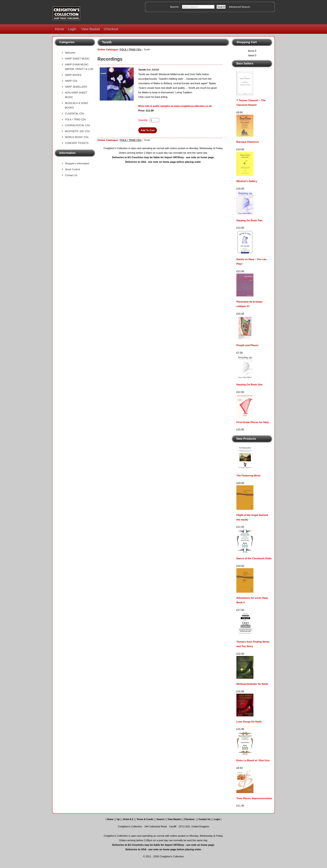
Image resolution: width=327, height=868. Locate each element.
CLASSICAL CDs (75, 113)
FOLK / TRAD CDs (75, 119)
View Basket (91, 29)
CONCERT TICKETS (77, 143)
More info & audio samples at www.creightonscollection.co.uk (175, 106)
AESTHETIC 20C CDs (77, 131)
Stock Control (72, 169)
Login (72, 29)
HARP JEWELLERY (76, 87)
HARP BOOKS (73, 75)
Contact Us (71, 175)
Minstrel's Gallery (247, 181)
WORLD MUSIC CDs (77, 137)
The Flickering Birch (248, 476)
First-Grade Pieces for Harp (253, 422)
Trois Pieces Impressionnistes (254, 798)
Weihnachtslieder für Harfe (252, 684)
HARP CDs (71, 81)
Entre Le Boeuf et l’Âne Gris (253, 760)
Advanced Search (239, 7)
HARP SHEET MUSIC (77, 59)
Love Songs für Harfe (249, 722)
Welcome (70, 53)
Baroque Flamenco (248, 142)
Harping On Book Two (249, 220)
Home (59, 29)
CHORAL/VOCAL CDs (77, 125)
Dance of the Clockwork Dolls (254, 558)
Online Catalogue (108, 49)
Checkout (111, 29)
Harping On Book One (249, 385)
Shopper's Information (77, 163)
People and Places (247, 345)
